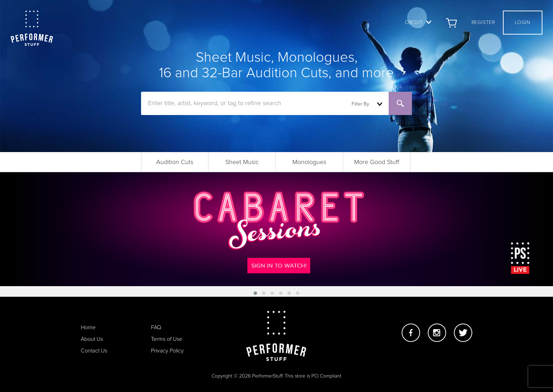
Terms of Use (167, 339)
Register (483, 23)
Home (88, 327)
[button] (255, 293)
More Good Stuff (377, 162)
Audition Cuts (175, 162)
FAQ (156, 327)
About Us (92, 339)
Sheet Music (242, 162)
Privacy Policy (167, 351)
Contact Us (94, 351)
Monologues (309, 162)
